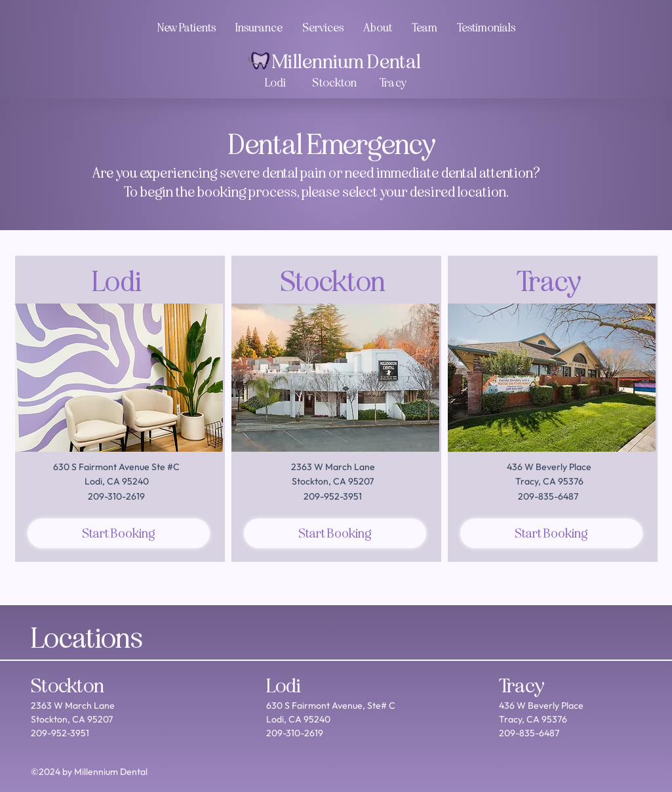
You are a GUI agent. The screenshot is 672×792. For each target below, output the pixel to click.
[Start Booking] (119, 533)
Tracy (522, 686)
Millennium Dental (346, 62)
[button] (425, 28)
